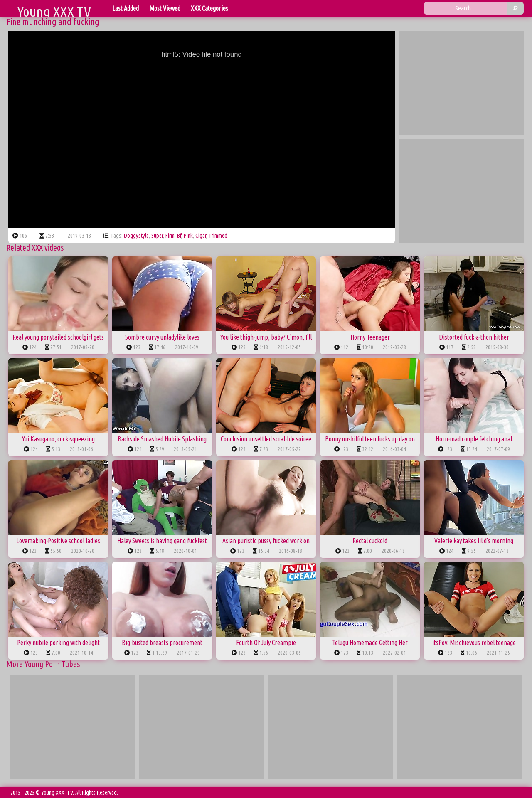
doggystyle (136, 236)
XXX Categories (209, 8)
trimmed (218, 236)
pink (188, 236)
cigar (201, 236)
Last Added (126, 8)
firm (170, 236)
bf (179, 236)
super (157, 236)
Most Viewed (165, 8)
